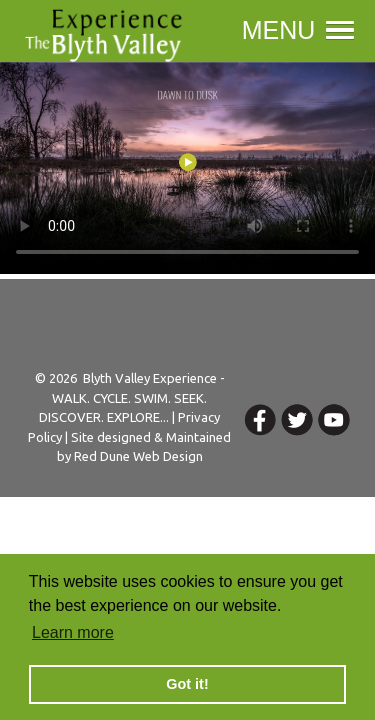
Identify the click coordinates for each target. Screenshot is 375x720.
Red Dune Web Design (138, 456)
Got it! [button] (187, 684)
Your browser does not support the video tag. (187, 168)
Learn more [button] (73, 632)
